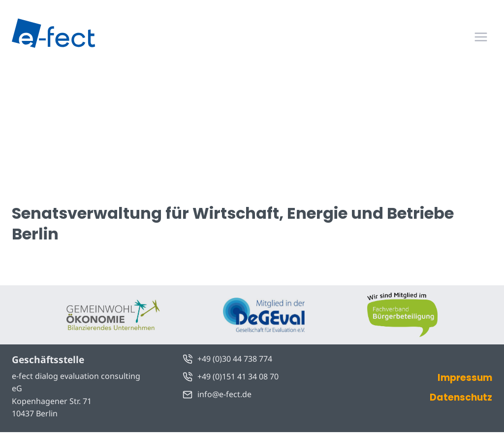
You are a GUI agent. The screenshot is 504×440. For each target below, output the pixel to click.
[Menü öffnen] (481, 37)
